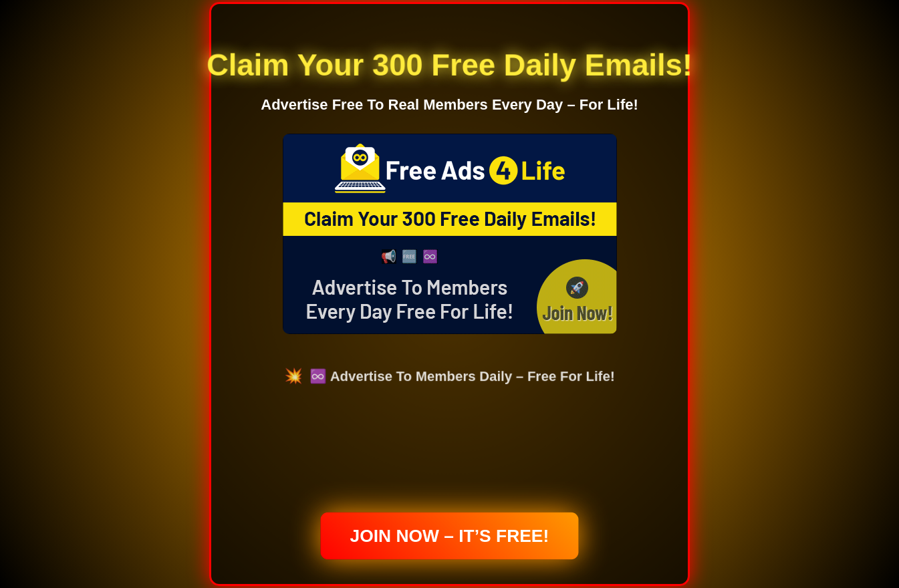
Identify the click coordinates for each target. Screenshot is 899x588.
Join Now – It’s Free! (450, 536)
